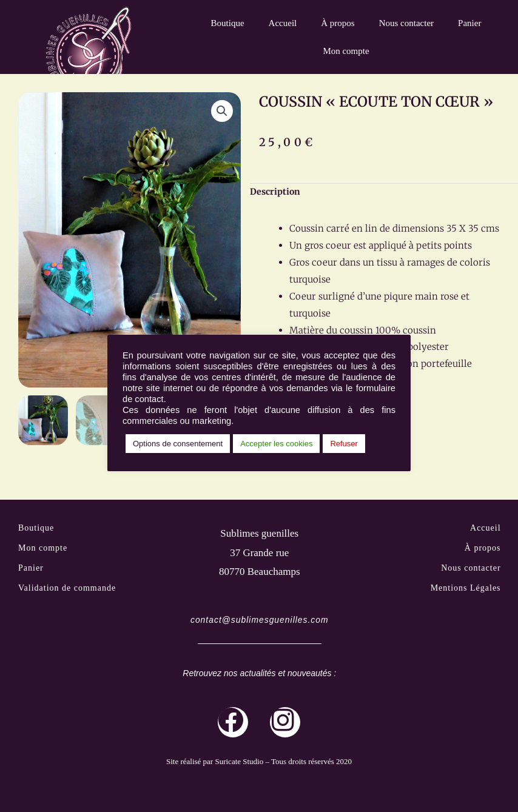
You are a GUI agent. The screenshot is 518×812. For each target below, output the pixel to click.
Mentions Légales (466, 589)
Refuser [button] (344, 444)
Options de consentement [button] (178, 444)
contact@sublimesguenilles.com (260, 621)
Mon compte (346, 51)
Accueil (283, 23)
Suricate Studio (239, 763)
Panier (469, 23)
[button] (222, 111)
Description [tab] (275, 192)
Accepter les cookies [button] (276, 444)
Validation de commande (67, 589)
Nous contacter (406, 23)
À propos (338, 23)
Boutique (228, 23)
